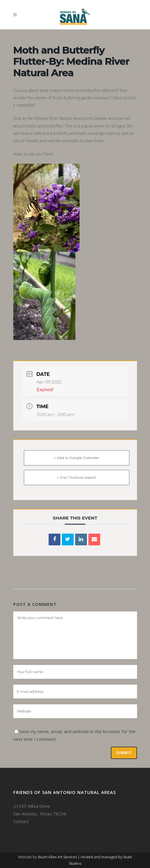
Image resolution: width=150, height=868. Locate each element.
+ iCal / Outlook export (76, 477)
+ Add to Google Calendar (77, 458)
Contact (21, 821)
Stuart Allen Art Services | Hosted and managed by (80, 857)
